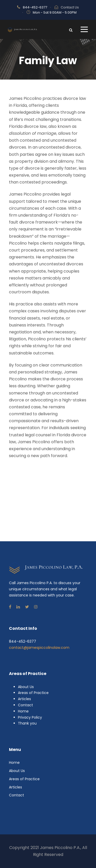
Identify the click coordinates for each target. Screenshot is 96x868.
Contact (25, 705)
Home (23, 711)
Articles (24, 699)
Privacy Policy (30, 717)
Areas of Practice (33, 693)
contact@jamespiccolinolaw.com (39, 648)
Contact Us (70, 7)
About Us (26, 687)
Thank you (27, 723)
